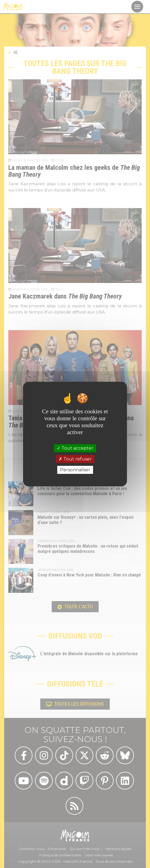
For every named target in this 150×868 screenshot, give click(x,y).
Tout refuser (75, 459)
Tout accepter (75, 448)
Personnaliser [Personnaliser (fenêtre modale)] (75, 470)
